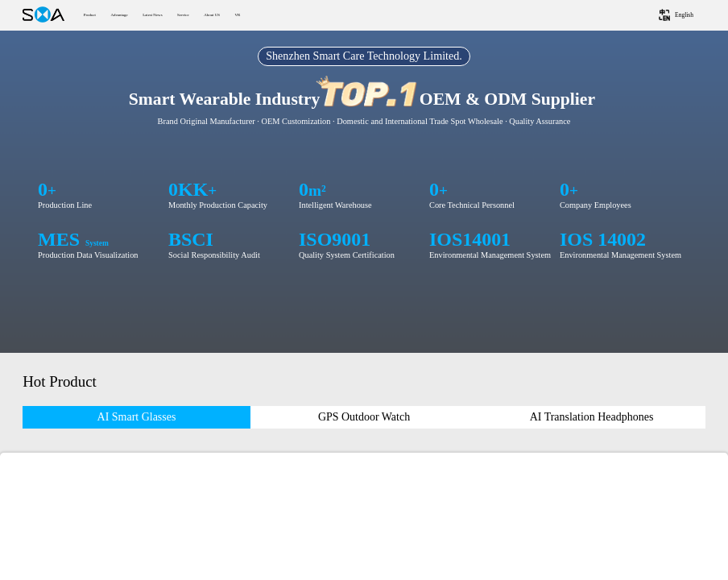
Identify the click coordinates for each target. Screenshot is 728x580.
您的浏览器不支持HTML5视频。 (364, 192)
